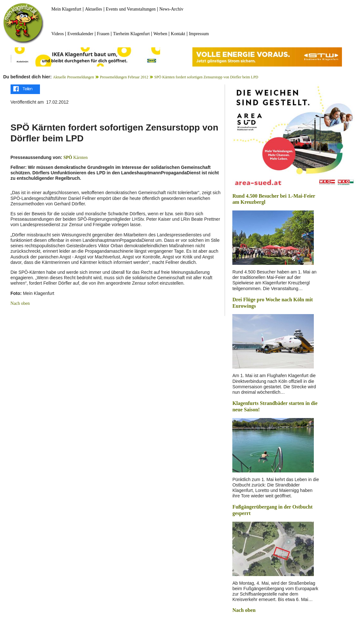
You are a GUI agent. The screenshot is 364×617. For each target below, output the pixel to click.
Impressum (199, 34)
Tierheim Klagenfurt (132, 34)
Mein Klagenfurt (66, 9)
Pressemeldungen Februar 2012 (124, 77)
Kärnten (75, 158)
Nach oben (20, 303)
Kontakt (178, 34)
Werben (160, 34)
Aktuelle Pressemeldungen (74, 77)
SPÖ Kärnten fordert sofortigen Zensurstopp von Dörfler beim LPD (206, 77)
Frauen (103, 34)
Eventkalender (80, 34)
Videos (58, 34)
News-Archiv (171, 9)
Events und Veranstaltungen (131, 9)
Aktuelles (94, 9)
